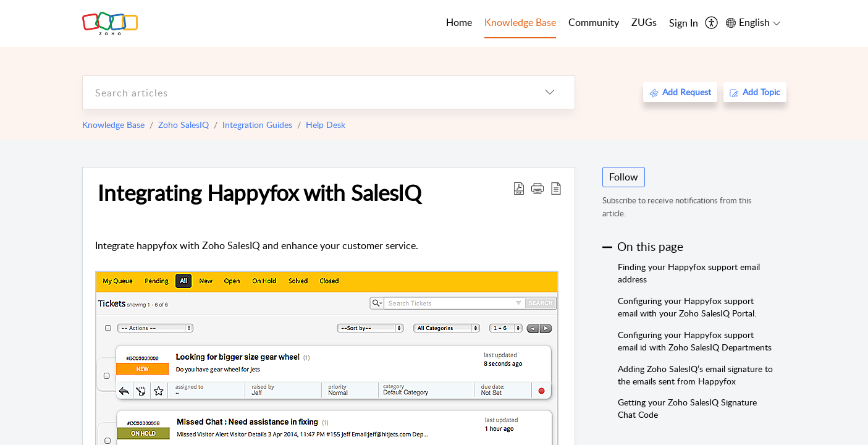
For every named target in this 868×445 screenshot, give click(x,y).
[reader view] (556, 188)
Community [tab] (594, 22)
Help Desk (326, 125)
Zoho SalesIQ (183, 125)
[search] (304, 92)
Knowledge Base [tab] (520, 22)
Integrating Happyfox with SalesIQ (259, 192)
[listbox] (550, 92)
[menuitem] (684, 23)
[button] (537, 188)
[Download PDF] (519, 188)
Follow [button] (624, 177)
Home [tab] (459, 22)
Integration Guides (257, 125)
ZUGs (644, 22)
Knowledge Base (113, 125)
